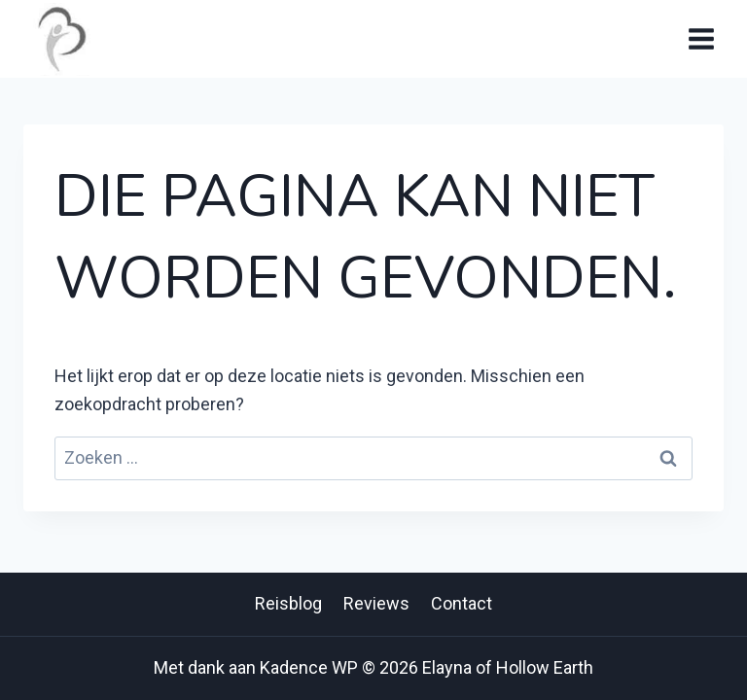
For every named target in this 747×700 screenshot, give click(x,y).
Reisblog (288, 603)
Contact (462, 603)
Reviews (376, 603)
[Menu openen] (701, 38)
